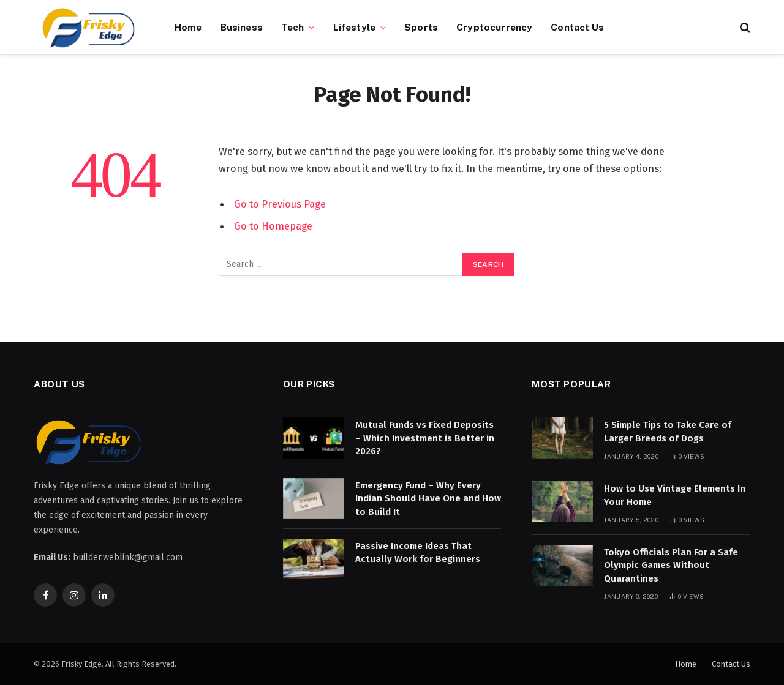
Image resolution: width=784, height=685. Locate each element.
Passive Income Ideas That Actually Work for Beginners (418, 552)
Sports (421, 27)
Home (188, 27)
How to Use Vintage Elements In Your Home (675, 495)
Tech (293, 27)
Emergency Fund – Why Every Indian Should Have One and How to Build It (428, 499)
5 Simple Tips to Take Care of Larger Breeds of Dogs (668, 431)
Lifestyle (354, 27)
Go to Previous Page (280, 204)
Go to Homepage (273, 226)
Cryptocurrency (494, 27)
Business (242, 27)
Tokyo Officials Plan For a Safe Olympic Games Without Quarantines (671, 565)
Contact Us (577, 27)
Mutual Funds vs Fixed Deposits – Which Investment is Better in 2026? (425, 438)
